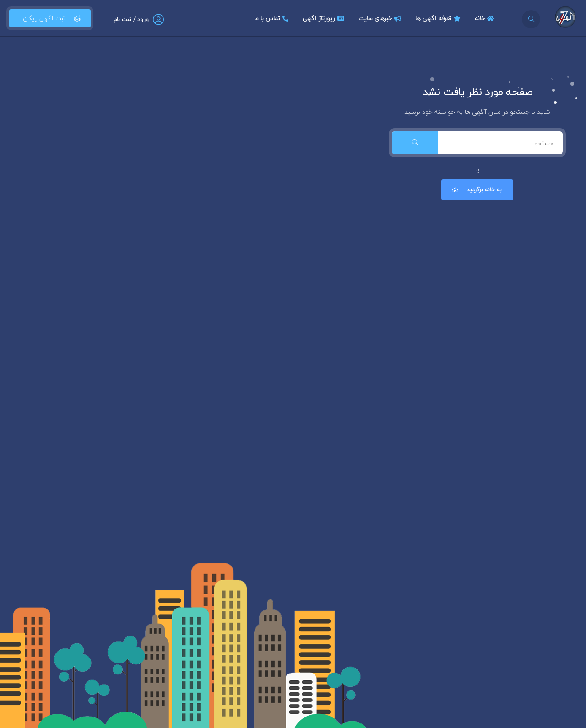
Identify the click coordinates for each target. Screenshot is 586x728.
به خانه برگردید (476, 190)
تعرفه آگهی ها (439, 18)
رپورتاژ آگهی (325, 18)
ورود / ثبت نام (131, 19)
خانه (486, 18)
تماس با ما (272, 18)
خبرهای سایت (381, 18)
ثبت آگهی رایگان (50, 18)
